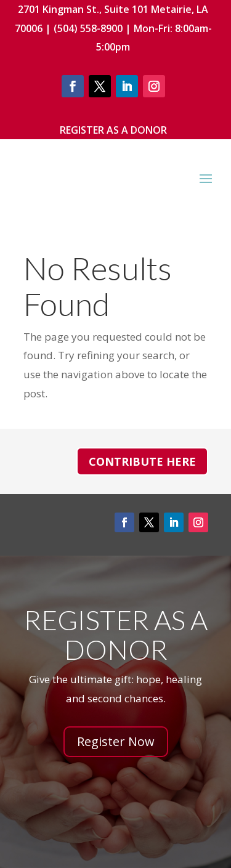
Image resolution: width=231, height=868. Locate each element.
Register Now (116, 741)
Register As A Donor (113, 130)
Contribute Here (142, 461)
